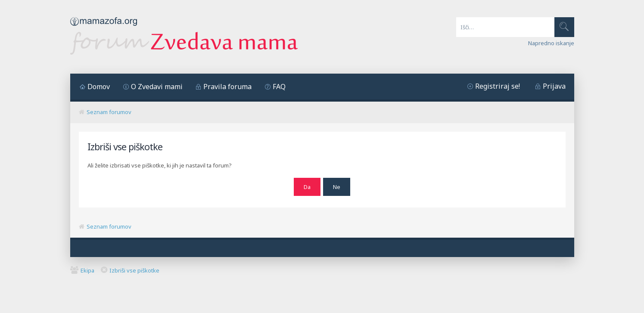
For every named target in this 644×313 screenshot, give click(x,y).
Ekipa (87, 269)
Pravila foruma (227, 87)
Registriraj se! (498, 86)
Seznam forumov (109, 112)
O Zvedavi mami (157, 87)
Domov (99, 87)
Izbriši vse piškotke (134, 269)
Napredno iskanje (551, 43)
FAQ (279, 87)
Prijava (554, 86)
